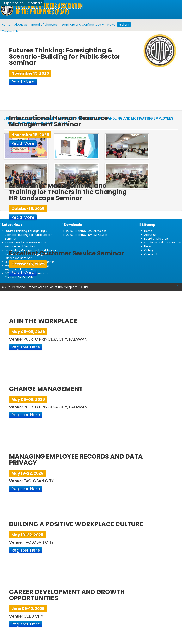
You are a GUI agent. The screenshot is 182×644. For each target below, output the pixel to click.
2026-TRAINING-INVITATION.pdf (87, 235)
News (111, 24)
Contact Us (10, 31)
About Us (21, 24)
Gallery (124, 24)
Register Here (26, 347)
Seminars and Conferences (82, 24)
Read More (23, 82)
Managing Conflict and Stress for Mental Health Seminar (27, 268)
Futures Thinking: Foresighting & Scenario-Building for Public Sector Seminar (28, 235)
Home (6, 24)
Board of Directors (44, 24)
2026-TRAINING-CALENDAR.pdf (86, 231)
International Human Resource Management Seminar (25, 244)
